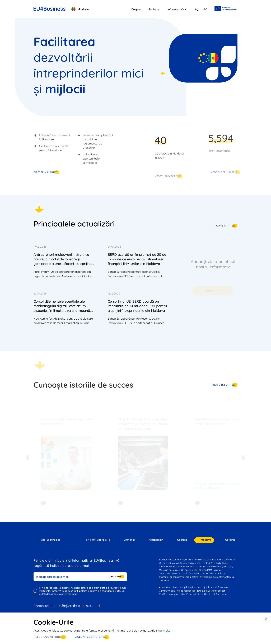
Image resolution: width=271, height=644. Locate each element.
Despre (136, 9)
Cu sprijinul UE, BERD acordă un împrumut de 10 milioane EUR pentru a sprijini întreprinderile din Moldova (137, 306)
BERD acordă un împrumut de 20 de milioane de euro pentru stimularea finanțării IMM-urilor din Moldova (137, 259)
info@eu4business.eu (76, 606)
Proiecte (154, 9)
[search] (196, 9)
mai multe (164, 631)
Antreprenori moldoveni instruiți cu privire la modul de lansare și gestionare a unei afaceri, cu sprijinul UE (63, 261)
